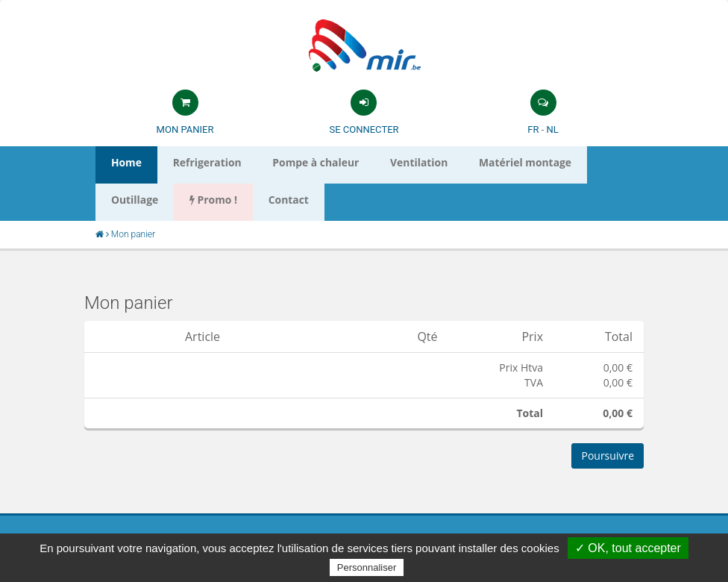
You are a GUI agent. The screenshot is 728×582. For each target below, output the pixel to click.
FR (533, 129)
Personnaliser (367, 567)
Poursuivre (608, 456)
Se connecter (364, 129)
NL (552, 129)
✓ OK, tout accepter (628, 548)
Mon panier (185, 129)
